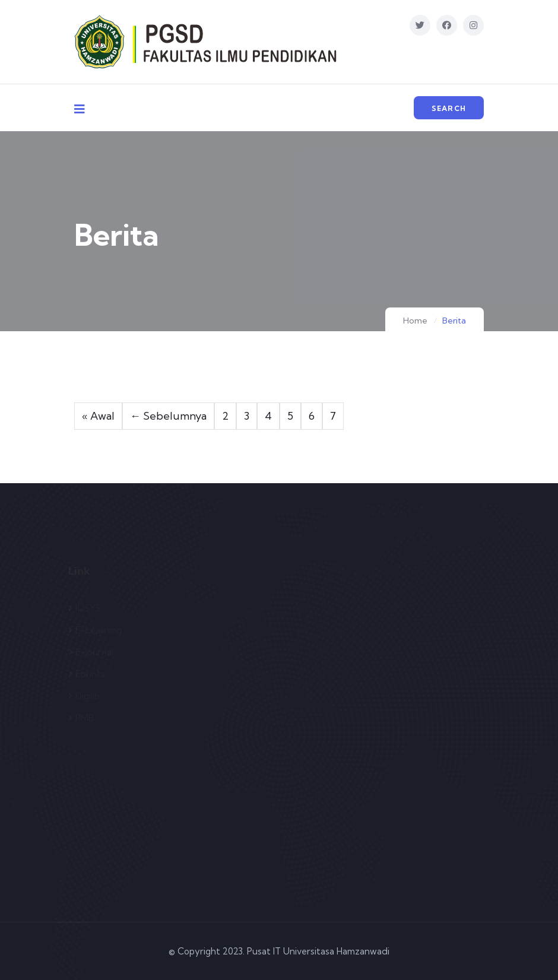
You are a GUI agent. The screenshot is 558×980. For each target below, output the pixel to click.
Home (415, 321)
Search (449, 108)
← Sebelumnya (168, 416)
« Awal (98, 416)
